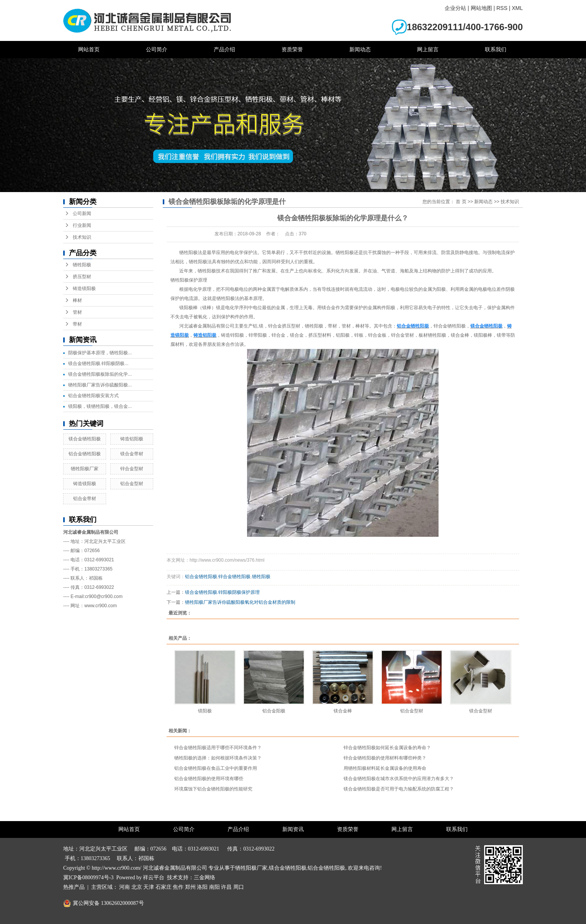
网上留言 (428, 49)
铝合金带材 (85, 499)
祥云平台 (154, 878)
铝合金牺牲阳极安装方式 (93, 396)
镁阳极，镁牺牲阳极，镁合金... (100, 406)
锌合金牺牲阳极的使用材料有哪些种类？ (385, 758)
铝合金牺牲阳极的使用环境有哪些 (209, 779)
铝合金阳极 (274, 711)
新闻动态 (360, 49)
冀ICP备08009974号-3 (88, 878)
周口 (239, 887)
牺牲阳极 (82, 265)
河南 (124, 887)
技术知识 (82, 237)
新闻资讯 (293, 829)
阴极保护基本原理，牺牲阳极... (100, 353)
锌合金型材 (132, 469)
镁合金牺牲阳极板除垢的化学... (100, 374)
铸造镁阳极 (84, 288)
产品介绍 (224, 49)
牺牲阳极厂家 (85, 469)
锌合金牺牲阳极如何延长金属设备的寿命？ (387, 748)
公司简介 (157, 49)
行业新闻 (82, 225)
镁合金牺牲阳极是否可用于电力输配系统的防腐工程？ (399, 789)
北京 (137, 887)
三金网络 (205, 878)
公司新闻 (82, 213)
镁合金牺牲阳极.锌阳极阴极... (98, 363)
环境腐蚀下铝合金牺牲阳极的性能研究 (213, 789)
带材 (77, 324)
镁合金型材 (481, 711)
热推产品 (74, 887)
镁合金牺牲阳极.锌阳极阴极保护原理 (222, 592)
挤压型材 (82, 277)
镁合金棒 (343, 711)
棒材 (77, 300)
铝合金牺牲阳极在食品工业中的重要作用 (216, 768)
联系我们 (496, 49)
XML (517, 8)
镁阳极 (205, 711)
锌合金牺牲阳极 (234, 577)
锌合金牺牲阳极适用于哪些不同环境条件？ (218, 748)
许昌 (226, 887)
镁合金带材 (132, 454)
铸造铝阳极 (132, 439)
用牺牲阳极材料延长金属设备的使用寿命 (385, 768)
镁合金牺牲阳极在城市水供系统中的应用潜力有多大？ (399, 779)
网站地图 (481, 8)
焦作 (178, 887)
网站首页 (89, 49)
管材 (77, 312)
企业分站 (455, 8)
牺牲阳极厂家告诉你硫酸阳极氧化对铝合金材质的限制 (240, 602)
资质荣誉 (292, 49)
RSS (502, 8)
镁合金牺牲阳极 (85, 439)
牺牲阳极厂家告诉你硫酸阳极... (100, 385)
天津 (149, 887)
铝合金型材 (132, 484)
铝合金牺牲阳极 (85, 454)
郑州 (190, 887)
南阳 (214, 887)
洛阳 (202, 887)
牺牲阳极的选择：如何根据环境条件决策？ (218, 758)
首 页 (461, 202)
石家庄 (164, 887)
